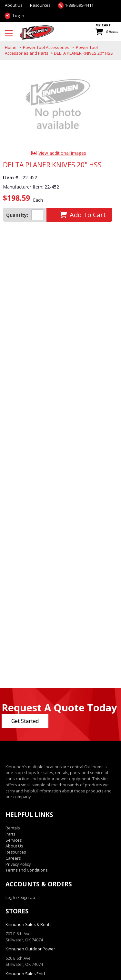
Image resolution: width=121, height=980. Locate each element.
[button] (82, 215)
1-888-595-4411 (79, 5)
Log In (19, 16)
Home (11, 47)
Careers (13, 858)
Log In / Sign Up (20, 897)
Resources (40, 5)
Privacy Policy (18, 864)
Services (14, 840)
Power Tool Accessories (46, 47)
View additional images (62, 153)
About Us (14, 846)
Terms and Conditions (26, 870)
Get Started (25, 721)
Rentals (13, 828)
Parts (10, 834)
